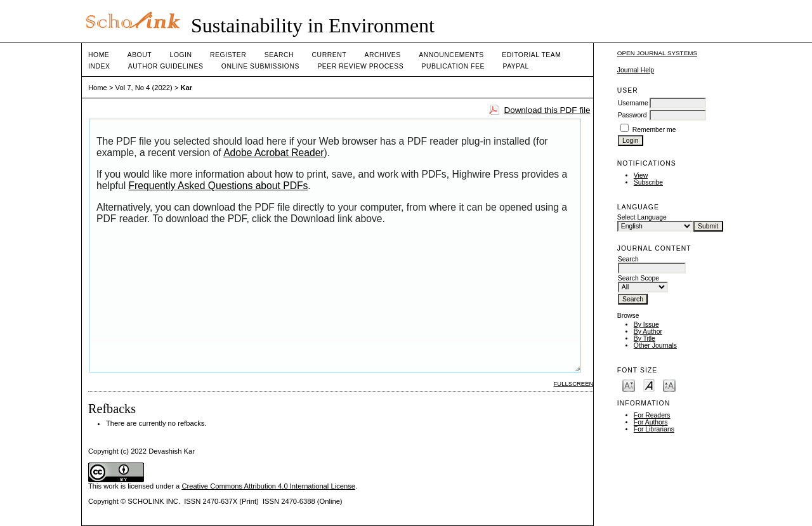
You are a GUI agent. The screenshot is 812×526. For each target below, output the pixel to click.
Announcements (451, 55)
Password (632, 115)
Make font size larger (669, 385)
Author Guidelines (166, 66)
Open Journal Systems (657, 53)
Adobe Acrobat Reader (273, 153)
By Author (648, 332)
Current (329, 55)
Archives (382, 55)
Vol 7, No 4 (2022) (144, 88)
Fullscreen (574, 384)
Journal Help (636, 70)
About (140, 55)
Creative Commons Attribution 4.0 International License (268, 486)
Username (633, 103)
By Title (645, 339)
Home (99, 55)
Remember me (654, 130)
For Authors (651, 422)
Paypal (515, 66)
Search (279, 55)
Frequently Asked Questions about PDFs (219, 186)
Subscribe (648, 182)
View (641, 175)
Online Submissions (260, 66)
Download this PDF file (547, 110)
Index (99, 66)
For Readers (652, 415)
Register (228, 55)
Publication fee (453, 66)
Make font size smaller (629, 385)
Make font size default (649, 385)
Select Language (642, 217)
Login (181, 55)
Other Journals (655, 345)
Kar (187, 88)
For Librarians (654, 429)
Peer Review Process (360, 66)
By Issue (646, 325)
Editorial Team (531, 55)
